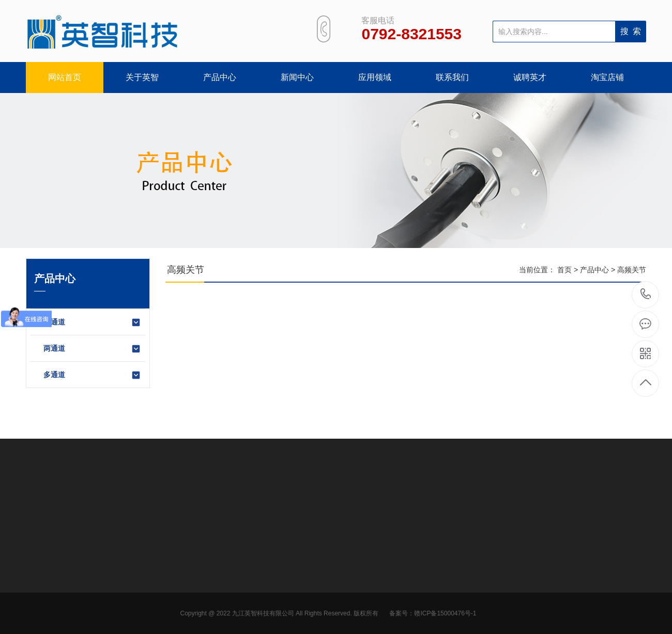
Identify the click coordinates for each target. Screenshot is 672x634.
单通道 (92, 322)
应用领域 (375, 77)
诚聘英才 (530, 77)
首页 (564, 270)
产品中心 (220, 77)
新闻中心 (297, 77)
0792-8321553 (646, 295)
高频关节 (632, 270)
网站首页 (65, 77)
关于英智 (142, 77)
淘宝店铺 (607, 77)
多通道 (92, 375)
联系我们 (452, 77)
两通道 (92, 349)
